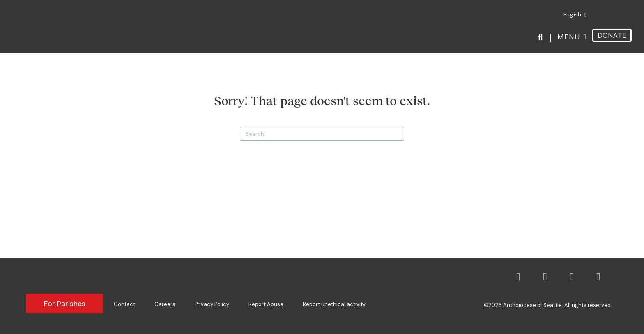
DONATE (612, 35)
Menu (569, 37)
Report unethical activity (334, 304)
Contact (124, 304)
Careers (165, 304)
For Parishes (65, 304)
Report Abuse (266, 304)
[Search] (542, 37)
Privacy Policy (212, 304)
